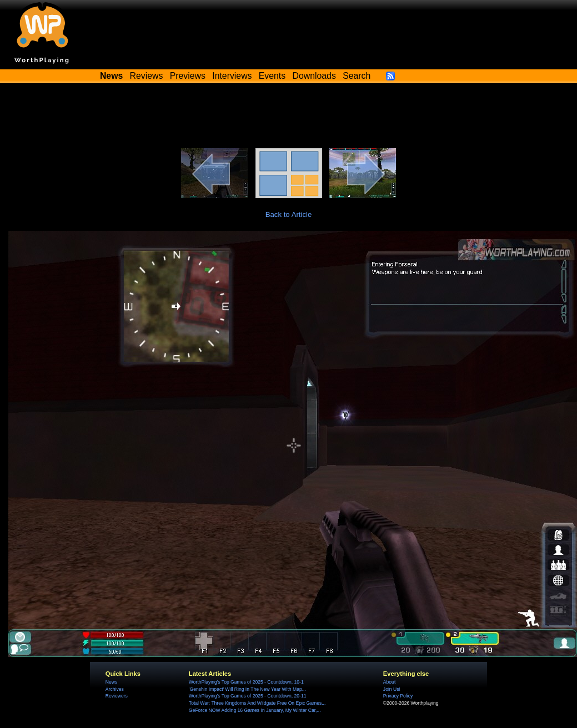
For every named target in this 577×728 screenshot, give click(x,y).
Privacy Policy (398, 696)
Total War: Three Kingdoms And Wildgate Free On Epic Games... (257, 703)
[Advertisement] (289, 118)
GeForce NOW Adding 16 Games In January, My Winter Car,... (255, 710)
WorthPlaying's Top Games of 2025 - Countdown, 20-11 (248, 696)
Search (357, 76)
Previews (188, 76)
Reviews (147, 76)
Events (272, 76)
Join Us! (392, 689)
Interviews (232, 76)
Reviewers (117, 696)
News (111, 682)
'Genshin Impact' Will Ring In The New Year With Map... (247, 689)
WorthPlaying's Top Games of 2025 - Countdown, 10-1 (246, 682)
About (389, 682)
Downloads (314, 76)
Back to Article (289, 214)
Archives (115, 689)
